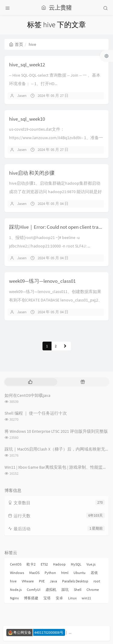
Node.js (16, 590)
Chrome (93, 590)
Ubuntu (80, 573)
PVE (42, 581)
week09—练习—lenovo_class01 (42, 281)
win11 (86, 598)
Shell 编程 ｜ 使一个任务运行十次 (36, 413)
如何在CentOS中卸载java (27, 395)
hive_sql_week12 (27, 65)
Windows (17, 573)
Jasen (22, 96)
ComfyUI (34, 590)
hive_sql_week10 (27, 119)
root (97, 581)
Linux (72, 598)
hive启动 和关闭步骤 (32, 173)
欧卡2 (31, 564)
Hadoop (59, 564)
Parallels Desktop (75, 581)
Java (53, 581)
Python (50, 573)
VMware (28, 581)
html (65, 573)
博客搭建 (31, 598)
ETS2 (44, 564)
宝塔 (47, 598)
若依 (94, 573)
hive (13, 581)
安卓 (59, 598)
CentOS (16, 564)
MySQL (76, 564)
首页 (16, 44)
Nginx (14, 598)
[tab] (30, 382)
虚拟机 (51, 590)
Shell (78, 590)
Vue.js (91, 564)
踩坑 (65, 590)
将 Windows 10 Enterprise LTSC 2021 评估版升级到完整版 (56, 431)
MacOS (34, 573)
